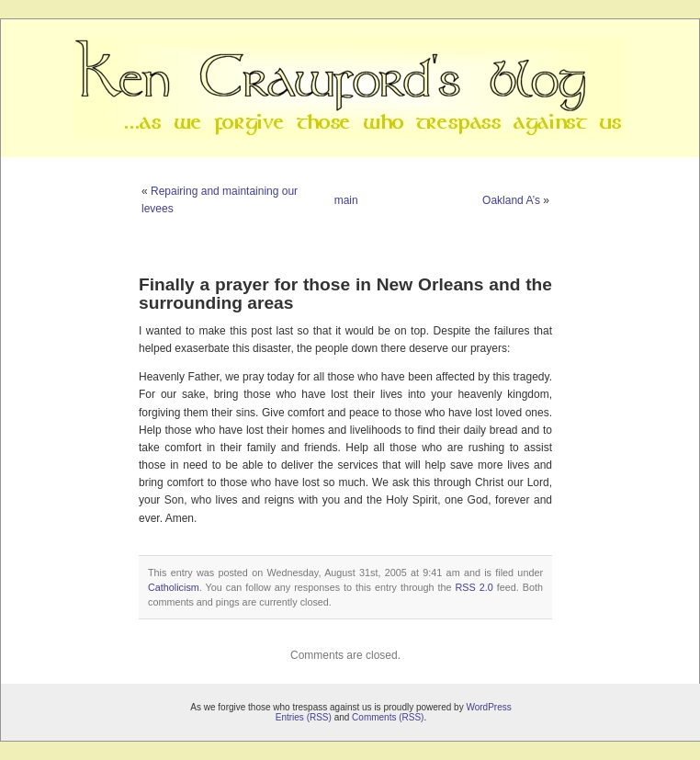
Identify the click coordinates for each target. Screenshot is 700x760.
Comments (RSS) (388, 717)
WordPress (488, 707)
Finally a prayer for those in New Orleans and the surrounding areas (345, 293)
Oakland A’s (511, 200)
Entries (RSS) (304, 717)
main (346, 200)
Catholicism (174, 587)
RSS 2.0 (474, 587)
